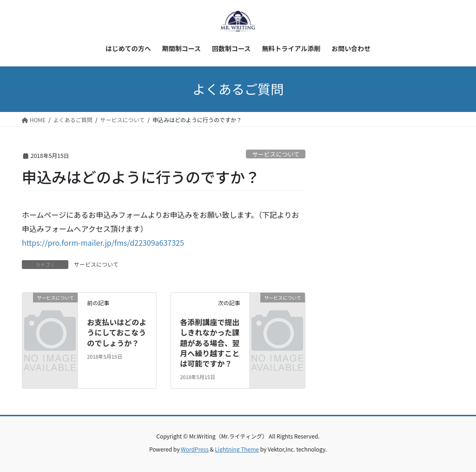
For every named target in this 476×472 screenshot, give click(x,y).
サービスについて (276, 154)
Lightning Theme (237, 449)
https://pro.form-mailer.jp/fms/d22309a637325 (103, 243)
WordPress (195, 449)
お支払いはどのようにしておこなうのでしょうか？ (117, 332)
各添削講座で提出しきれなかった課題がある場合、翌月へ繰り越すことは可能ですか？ (210, 343)
